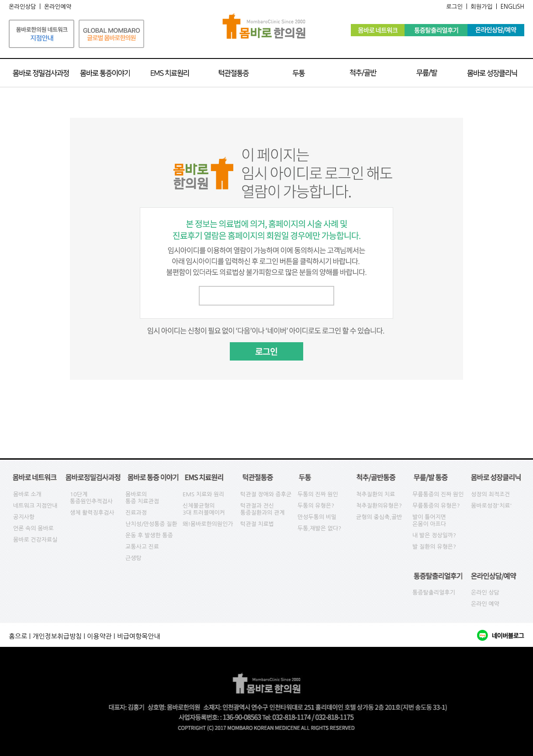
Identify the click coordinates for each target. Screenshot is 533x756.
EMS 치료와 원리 (204, 494)
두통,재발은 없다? (319, 528)
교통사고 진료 (142, 547)
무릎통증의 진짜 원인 (438, 494)
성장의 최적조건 (490, 494)
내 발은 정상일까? (434, 535)
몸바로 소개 (27, 494)
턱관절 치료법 (257, 524)
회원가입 (481, 7)
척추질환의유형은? (379, 506)
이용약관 (99, 636)
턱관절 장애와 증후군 (266, 494)
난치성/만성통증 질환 (151, 524)
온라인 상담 (485, 593)
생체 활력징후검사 (92, 513)
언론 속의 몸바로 (33, 528)
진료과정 (136, 513)
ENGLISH (512, 7)
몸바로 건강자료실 (35, 540)
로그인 (454, 7)
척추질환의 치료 (376, 494)
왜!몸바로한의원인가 (208, 524)
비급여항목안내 (139, 636)
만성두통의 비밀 (317, 517)
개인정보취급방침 (57, 636)
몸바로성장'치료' (491, 506)
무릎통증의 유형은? (436, 506)
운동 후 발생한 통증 (149, 535)
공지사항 (24, 517)
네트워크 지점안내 (35, 506)
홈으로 (18, 636)
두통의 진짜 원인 (318, 494)
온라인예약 (58, 7)
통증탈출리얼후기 (434, 593)
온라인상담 (22, 7)
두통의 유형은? (316, 506)
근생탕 (133, 558)
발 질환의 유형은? (434, 547)
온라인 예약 (485, 604)
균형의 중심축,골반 (379, 517)
